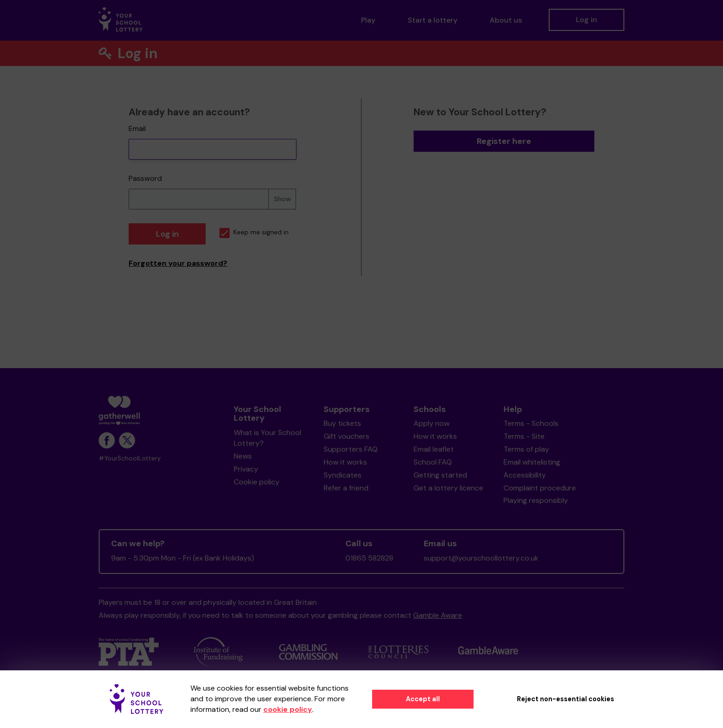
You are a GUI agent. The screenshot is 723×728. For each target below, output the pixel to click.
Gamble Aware (438, 615)
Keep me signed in (254, 232)
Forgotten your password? (178, 263)
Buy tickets (342, 423)
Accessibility (525, 475)
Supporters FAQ (351, 449)
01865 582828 (369, 558)
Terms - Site (524, 436)
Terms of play (526, 449)
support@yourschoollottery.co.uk (481, 558)
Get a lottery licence (448, 488)
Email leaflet (434, 449)
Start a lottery (433, 20)
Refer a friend (346, 488)
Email (137, 128)
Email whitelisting (532, 462)
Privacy (246, 469)
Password (145, 178)
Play (368, 20)
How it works (345, 462)
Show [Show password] (282, 199)
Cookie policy (257, 482)
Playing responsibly (536, 500)
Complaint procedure (540, 488)
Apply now (432, 423)
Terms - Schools (531, 423)
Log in (587, 20)
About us (506, 20)
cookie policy (288, 709)
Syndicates (343, 475)
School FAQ (433, 462)
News (243, 456)
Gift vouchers (347, 436)
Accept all (423, 699)
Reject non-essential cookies (566, 699)
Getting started (440, 475)
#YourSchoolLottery (130, 458)
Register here (504, 141)
